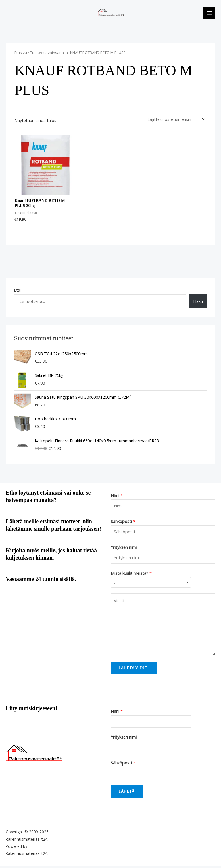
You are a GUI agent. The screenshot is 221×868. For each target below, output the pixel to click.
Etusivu (21, 55)
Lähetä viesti (134, 670)
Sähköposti (123, 524)
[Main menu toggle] (209, 14)
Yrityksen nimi (124, 549)
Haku (198, 303)
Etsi (17, 292)
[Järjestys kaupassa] (175, 122)
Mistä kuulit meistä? (131, 575)
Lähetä (127, 793)
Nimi (117, 498)
